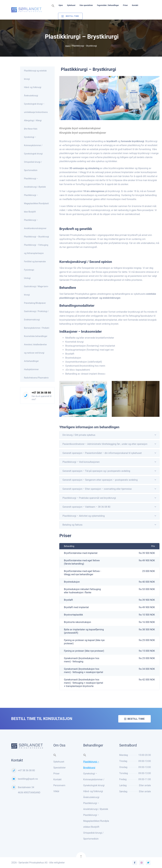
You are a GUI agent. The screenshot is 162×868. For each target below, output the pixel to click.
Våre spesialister (86, 5)
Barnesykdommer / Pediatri (37, 328)
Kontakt (135, 5)
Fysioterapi (29, 270)
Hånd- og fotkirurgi (33, 87)
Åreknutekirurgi (31, 96)
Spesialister (60, 768)
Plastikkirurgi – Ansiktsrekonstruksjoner (35, 224)
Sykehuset (71, 5)
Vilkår (56, 791)
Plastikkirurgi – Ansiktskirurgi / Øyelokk (35, 183)
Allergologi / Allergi (33, 120)
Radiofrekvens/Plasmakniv (36, 378)
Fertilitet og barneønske (35, 262)
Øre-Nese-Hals (31, 129)
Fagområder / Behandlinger (108, 5)
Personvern (59, 785)
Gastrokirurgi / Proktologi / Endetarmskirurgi (36, 315)
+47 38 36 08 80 (41, 393)
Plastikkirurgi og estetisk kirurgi (35, 75)
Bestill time (136, 719)
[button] (53, 6)
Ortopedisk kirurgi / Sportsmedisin (33, 166)
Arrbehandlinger (31, 361)
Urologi (27, 278)
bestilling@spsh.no (28, 779)
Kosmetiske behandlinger (36, 336)
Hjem (61, 5)
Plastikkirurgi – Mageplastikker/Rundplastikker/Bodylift (36, 203)
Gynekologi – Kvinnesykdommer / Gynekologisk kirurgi (33, 145)
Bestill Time (72, 16)
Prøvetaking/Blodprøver (35, 303)
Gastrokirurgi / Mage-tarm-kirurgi (36, 291)
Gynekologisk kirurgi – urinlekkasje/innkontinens (36, 108)
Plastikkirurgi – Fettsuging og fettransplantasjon (36, 249)
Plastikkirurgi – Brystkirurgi (36, 237)
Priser (125, 5)
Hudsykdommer (31, 369)
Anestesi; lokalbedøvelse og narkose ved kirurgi (35, 349)
